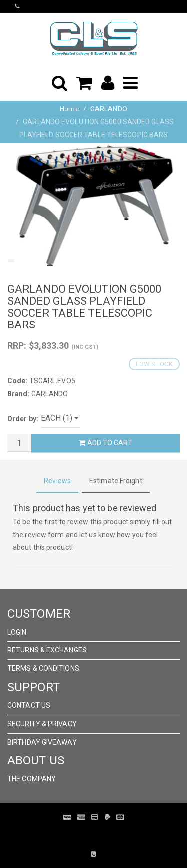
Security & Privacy (42, 724)
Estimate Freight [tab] (116, 481)
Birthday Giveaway (42, 742)
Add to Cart (105, 443)
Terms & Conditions (43, 668)
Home (69, 109)
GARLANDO (109, 109)
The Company (32, 779)
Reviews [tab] (57, 481)
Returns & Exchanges (47, 650)
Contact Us (29, 705)
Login (17, 632)
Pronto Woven (99, 832)
